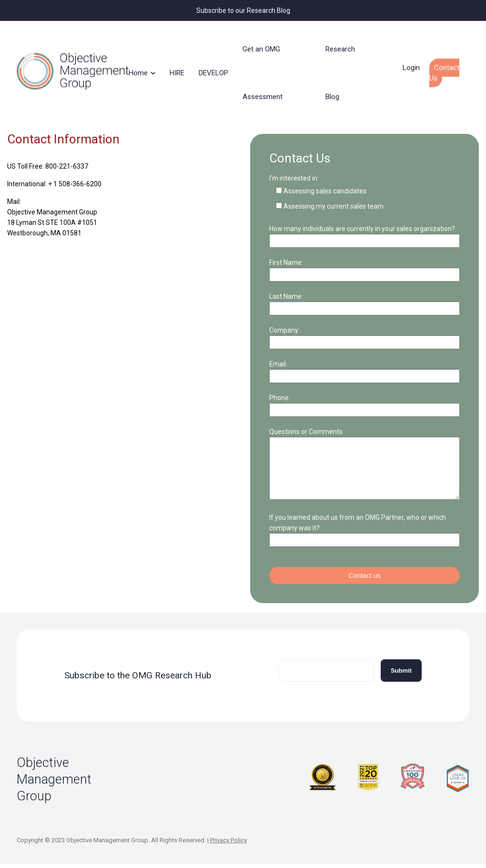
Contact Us (449, 69)
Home (143, 69)
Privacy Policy (228, 843)
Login (416, 63)
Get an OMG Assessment (267, 69)
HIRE (182, 69)
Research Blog (345, 69)
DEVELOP (218, 69)
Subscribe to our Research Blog (243, 10)
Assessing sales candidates (325, 183)
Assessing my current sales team (334, 198)
